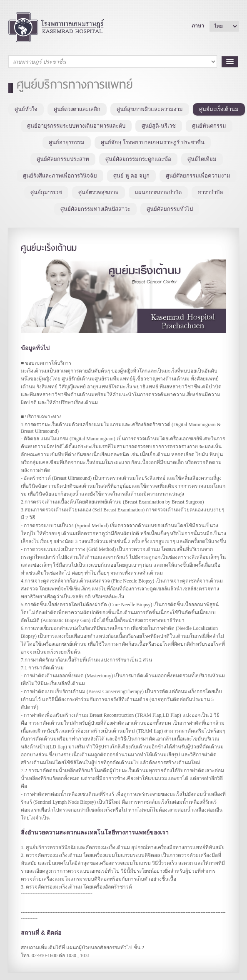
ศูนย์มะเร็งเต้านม (219, 109)
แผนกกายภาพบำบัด (158, 192)
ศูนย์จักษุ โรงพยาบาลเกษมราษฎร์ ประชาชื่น (153, 142)
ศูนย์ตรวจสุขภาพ (99, 192)
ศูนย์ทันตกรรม (209, 126)
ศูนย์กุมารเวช (46, 192)
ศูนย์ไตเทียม (202, 159)
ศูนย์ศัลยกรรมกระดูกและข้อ (138, 159)
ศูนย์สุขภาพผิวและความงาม (150, 109)
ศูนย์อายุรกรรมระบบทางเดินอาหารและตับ (76, 126)
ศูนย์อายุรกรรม (67, 142)
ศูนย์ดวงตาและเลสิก (77, 109)
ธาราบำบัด (210, 192)
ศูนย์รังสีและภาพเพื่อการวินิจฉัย (60, 176)
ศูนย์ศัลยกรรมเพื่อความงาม (198, 176)
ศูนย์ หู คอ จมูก (131, 176)
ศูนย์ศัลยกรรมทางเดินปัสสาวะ (95, 209)
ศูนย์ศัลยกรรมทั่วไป (170, 209)
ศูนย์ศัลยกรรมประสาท (63, 159)
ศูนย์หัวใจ (26, 109)
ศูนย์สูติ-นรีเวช (158, 126)
